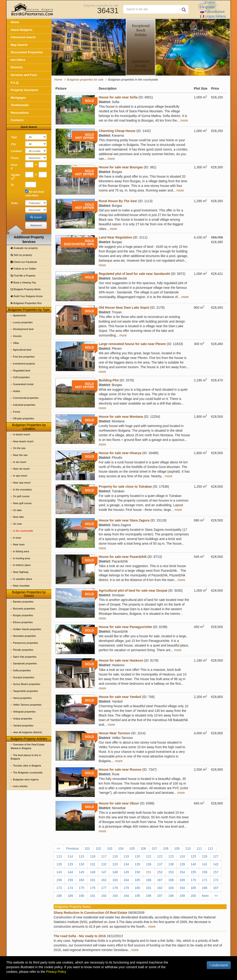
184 (182, 888)
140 (193, 864)
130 (81, 864)
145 (81, 872)
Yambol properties (23, 726)
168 (171, 880)
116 (93, 856)
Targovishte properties (25, 691)
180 (137, 888)
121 (148, 856)
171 (204, 880)
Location (16, 151)
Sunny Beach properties (27, 684)
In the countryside (23, 531)
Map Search (19, 45)
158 (59, 880)
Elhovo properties (23, 622)
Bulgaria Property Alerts (26, 289)
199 (182, 896)
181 (148, 888)
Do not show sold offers (35, 193)
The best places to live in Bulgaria (26, 757)
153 (171, 872)
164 (126, 880)
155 (193, 872)
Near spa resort (22, 483)
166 (148, 880)
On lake (17, 510)
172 (216, 880)
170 (193, 880)
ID (12, 185)
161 (93, 880)
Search (36, 217)
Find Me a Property (23, 276)
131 (93, 864)
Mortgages (18, 98)
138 (171, 864)
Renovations (20, 113)
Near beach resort (23, 441)
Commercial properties (26, 398)
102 (98, 848)
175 (81, 888)
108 (166, 848)
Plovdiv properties (23, 650)
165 (137, 880)
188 (59, 896)
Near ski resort (21, 469)
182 (160, 888)
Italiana (213, 16)
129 (70, 864)
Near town (19, 544)
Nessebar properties (24, 636)
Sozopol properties (24, 677)
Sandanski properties (25, 663)
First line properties (24, 357)
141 (204, 864)
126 (204, 856)
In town (17, 538)
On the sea (19, 448)
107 (154, 848)
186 (204, 888)
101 (87, 848)
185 (193, 888)
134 (126, 864)
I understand (219, 965)
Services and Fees (24, 75)
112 (210, 848)
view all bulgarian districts (27, 732)
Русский (212, 12)
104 (121, 848)
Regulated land (22, 371)
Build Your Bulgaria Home (27, 296)
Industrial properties (24, 405)
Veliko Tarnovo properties (27, 705)
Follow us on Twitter (23, 269)
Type (14, 137)
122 (160, 856)
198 (171, 896)
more (184, 120)
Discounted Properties (27, 52)
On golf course (21, 496)
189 (70, 896)
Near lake (18, 517)
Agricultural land (22, 350)
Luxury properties (23, 322)
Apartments (19, 315)
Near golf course (22, 503)
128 (59, 864)
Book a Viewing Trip (23, 283)
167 (160, 880)
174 (70, 888)
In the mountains (22, 490)
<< (59, 848)
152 (160, 872)
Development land (23, 329)
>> (216, 896)
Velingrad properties (24, 712)
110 (188, 848)
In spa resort (20, 476)
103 (110, 848)
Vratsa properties (23, 719)
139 (182, 864)
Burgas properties (23, 615)
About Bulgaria (21, 30)
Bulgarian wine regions (26, 779)
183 (171, 888)
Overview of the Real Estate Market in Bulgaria (28, 746)
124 (182, 856)
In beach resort (21, 434)
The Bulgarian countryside (28, 773)
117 (104, 856)
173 (59, 888)
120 (137, 856)
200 (193, 896)
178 (115, 888)
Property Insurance (24, 90)
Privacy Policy (56, 972)
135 (137, 864)
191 (93, 896)
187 (216, 888)
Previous (72, 848)
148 (115, 872)
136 (148, 864)
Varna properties (22, 698)
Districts (17, 67)
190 (81, 896)
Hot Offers (18, 60)
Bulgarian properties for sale (101, 5)
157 (216, 872)
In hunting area (21, 558)
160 (81, 880)
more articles (20, 786)
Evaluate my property (24, 248)
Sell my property (21, 255)
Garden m (16, 177)
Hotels (17, 391)
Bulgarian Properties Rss (26, 303)
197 (160, 896)
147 (104, 872)
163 (115, 880)
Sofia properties (22, 670)
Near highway (21, 572)
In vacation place (23, 579)
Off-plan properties (23, 418)
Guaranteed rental (23, 384)
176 (93, 888)
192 (104, 896)
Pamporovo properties (25, 643)
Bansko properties (23, 602)
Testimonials (20, 105)
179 (126, 888)
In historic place (22, 565)
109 (177, 848)
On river (17, 524)
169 (182, 880)
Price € (14, 167)
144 (70, 872)
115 (81, 856)
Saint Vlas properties (25, 657)
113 (59, 856)
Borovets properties (24, 609)
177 (104, 888)
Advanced (36, 225)
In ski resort (20, 462)
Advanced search (23, 37)
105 (132, 848)
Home (15, 22)
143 (59, 872)
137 (160, 864)
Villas (16, 343)
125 (193, 856)
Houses (17, 336)
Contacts (17, 120)
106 (143, 848)
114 (70, 856)
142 (216, 864)
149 (126, 872)
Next (205, 896)
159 (70, 880)
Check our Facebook (24, 262)
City (14, 144)
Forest (17, 412)
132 (104, 864)
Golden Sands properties (27, 629)
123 (171, 856)
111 (199, 848)
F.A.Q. (15, 83)
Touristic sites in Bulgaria (27, 766)
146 (93, 872)
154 (182, 872)
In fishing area (21, 551)
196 (148, 896)
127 (216, 856)
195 (137, 896)
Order (15, 203)
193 (115, 896)
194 (126, 896)
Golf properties (21, 377)
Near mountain (21, 586)
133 (115, 864)
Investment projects (24, 364)
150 (137, 872)
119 (126, 856)
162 (104, 880)
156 (204, 872)
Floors (15, 158)
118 (115, 856)
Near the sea (20, 455)
